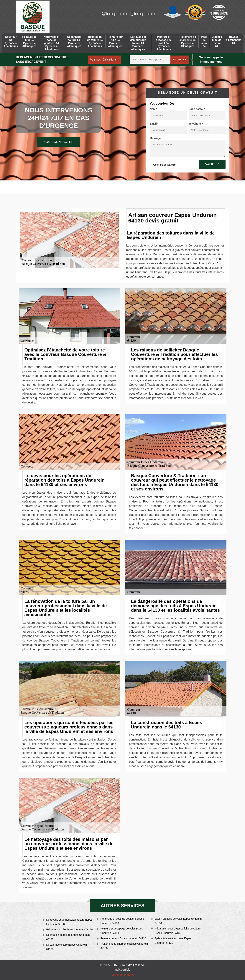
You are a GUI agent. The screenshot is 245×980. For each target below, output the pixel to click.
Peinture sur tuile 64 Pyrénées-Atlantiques (115, 41)
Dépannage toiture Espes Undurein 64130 (66, 947)
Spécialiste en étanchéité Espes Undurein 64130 (173, 941)
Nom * (154, 109)
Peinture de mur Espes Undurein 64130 (123, 938)
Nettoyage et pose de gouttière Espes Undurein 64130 (122, 921)
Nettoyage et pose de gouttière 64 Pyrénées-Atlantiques (52, 43)
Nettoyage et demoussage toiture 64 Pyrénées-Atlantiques (138, 43)
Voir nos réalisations (103, 60)
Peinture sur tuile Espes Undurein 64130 (69, 929)
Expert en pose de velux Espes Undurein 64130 (178, 921)
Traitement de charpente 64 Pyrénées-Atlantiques (187, 41)
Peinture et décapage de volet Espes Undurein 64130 (122, 931)
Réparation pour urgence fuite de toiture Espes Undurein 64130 (178, 931)
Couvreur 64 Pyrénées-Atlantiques (11, 41)
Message (155, 138)
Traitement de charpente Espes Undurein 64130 (124, 946)
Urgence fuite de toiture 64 (217, 41)
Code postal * (197, 109)
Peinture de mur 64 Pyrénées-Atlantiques (29, 41)
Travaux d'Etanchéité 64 (234, 40)
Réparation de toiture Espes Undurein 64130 (68, 937)
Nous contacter (59, 142)
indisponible (114, 14)
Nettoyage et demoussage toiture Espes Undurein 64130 (69, 922)
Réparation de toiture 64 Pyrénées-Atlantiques (95, 41)
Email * (154, 124)
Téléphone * (196, 124)
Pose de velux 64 (204, 41)
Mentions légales (122, 975)
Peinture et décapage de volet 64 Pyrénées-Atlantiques (164, 43)
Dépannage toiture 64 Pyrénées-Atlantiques (74, 41)
